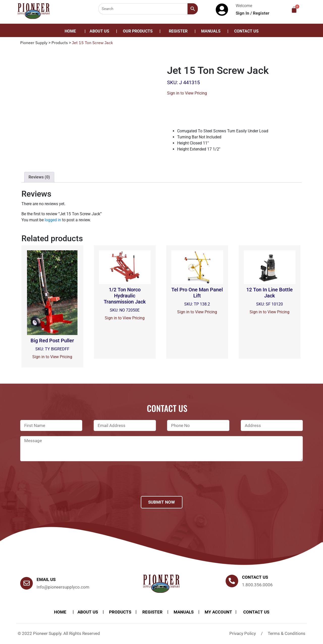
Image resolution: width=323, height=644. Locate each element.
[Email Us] (26, 583)
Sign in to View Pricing (187, 93)
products (120, 612)
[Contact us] (232, 581)
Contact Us (246, 31)
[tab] (39, 177)
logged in (53, 220)
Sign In (243, 13)
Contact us (255, 577)
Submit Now (161, 502)
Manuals (211, 31)
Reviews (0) (39, 177)
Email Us (46, 579)
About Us (99, 31)
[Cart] (294, 10)
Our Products (138, 31)
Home (70, 31)
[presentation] (59, 485)
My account (218, 612)
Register (261, 13)
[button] (139, 31)
